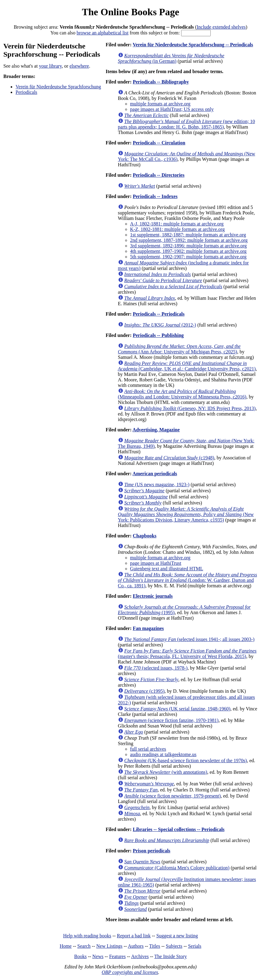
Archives (140, 956)
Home (66, 946)
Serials (195, 946)
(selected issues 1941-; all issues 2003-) (189, 639)
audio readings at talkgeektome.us (163, 754)
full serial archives (148, 749)
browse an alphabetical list (102, 33)
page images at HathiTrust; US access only (172, 109)
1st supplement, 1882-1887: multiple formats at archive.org (188, 235)
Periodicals (26, 92)
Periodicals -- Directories (158, 175)
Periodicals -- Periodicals (159, 314)
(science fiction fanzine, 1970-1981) (172, 720)
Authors (136, 946)
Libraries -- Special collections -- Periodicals (179, 829)
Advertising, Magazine (156, 430)
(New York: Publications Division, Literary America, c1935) (186, 514)
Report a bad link (134, 936)
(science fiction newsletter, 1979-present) (173, 796)
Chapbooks (144, 536)
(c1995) (145, 691)
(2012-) (160, 325)
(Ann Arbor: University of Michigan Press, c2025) (179, 349)
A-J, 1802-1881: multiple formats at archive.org (177, 224)
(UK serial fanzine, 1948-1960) (177, 709)
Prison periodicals (151, 851)
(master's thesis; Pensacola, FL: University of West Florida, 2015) (187, 654)
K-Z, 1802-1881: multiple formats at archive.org (177, 229)
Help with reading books (87, 936)
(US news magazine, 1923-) (157, 485)
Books (80, 956)
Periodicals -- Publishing (158, 335)
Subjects (174, 946)
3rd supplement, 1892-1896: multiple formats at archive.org (189, 246)
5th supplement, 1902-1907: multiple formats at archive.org (188, 257)
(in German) (171, 58)
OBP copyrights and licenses (130, 972)
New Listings (109, 946)
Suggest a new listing (177, 936)
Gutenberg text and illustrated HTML (167, 569)
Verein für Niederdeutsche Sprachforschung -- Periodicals (193, 45)
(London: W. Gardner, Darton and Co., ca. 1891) (188, 580)
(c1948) (169, 458)
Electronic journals (153, 596)
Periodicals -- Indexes (155, 196)
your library (50, 66)
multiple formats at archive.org (160, 104)
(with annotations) (166, 772)
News (98, 956)
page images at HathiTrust (156, 563)
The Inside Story (171, 956)
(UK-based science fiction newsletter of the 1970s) (186, 761)
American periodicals (155, 474)
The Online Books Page (130, 12)
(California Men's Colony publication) (177, 868)
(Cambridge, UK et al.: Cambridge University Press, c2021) (187, 366)
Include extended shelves (221, 27)
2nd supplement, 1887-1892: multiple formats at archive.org (189, 240)
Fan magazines (148, 628)
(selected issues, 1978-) (156, 668)
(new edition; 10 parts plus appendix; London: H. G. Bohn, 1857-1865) (187, 124)
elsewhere (79, 66)
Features (117, 956)
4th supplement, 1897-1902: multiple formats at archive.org (188, 251)
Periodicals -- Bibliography (161, 82)
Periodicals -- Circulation (159, 143)
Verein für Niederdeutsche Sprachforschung (58, 87)
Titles (155, 946)
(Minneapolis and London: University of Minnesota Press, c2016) (182, 394)
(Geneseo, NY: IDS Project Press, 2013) (190, 408)
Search (84, 946)
